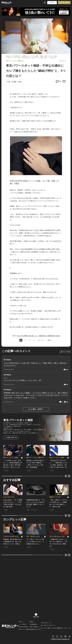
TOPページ (21, 622)
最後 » (50, 340)
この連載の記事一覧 (11, 437)
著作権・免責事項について (35, 627)
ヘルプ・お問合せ (22, 624)
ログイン (52, 3)
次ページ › (41, 340)
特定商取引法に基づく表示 (35, 629)
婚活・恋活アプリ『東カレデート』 (49, 625)
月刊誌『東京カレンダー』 (47, 623)
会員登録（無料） (64, 2)
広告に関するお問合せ (23, 627)
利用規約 (31, 622)
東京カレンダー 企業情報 (24, 629)
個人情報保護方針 (33, 624)
